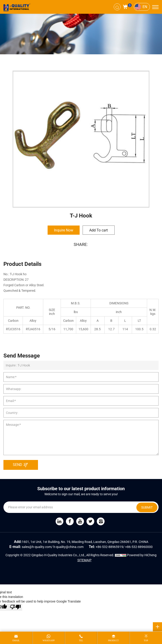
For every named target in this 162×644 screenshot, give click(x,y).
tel (81, 640)
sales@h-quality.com (36, 547)
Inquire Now (64, 230)
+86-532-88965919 (109, 547)
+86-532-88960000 (139, 547)
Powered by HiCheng (142, 555)
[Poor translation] (15, 607)
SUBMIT (147, 507)
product (113, 640)
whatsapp (49, 640)
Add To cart (99, 230)
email (16, 640)
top (146, 640)
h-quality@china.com (68, 547)
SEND (22, 465)
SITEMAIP (84, 560)
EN (145, 7)
